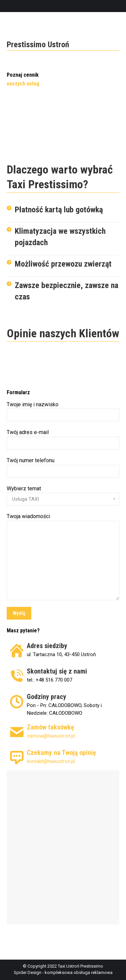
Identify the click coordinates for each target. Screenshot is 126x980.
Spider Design (28, 972)
